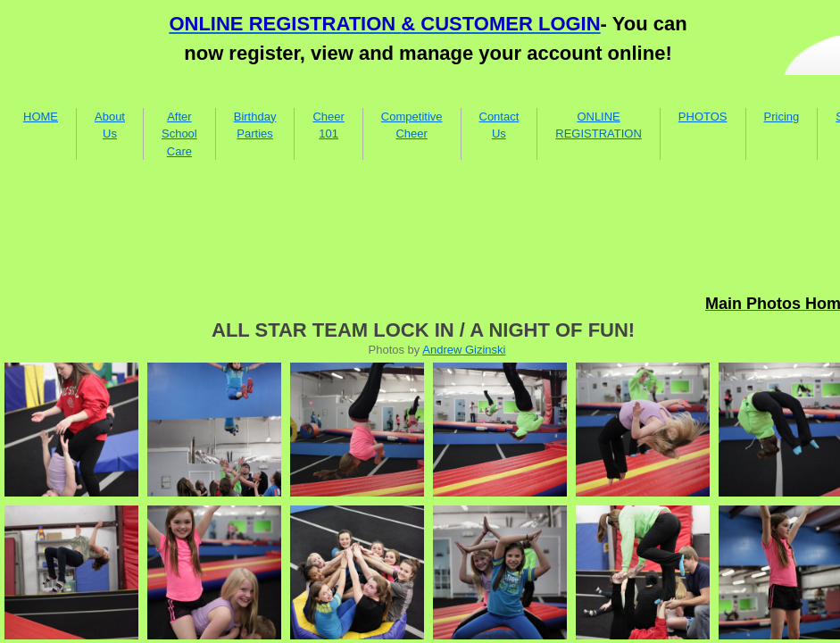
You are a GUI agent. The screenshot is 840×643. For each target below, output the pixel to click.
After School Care (179, 134)
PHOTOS (703, 117)
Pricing (782, 117)
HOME (41, 117)
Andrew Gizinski (464, 350)
